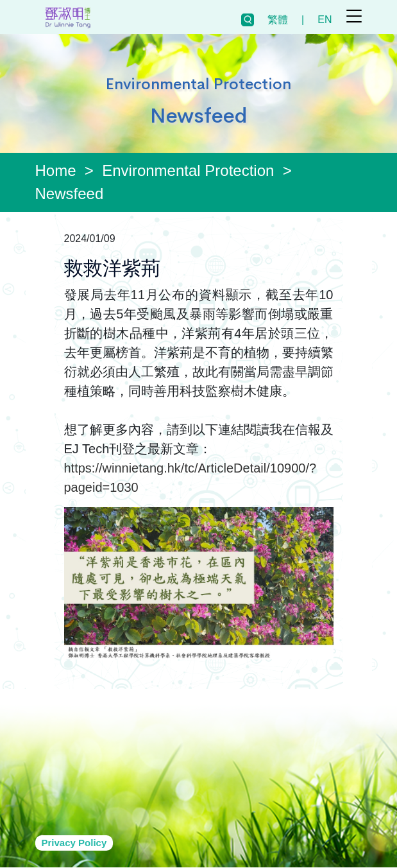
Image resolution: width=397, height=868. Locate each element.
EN (325, 20)
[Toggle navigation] (354, 16)
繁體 (278, 20)
